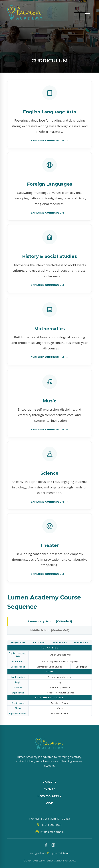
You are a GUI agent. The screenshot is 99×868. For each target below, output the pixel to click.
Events (50, 789)
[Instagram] (53, 846)
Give (50, 803)
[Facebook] (46, 846)
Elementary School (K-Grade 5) (50, 621)
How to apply (49, 796)
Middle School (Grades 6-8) (49, 630)
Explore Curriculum (47, 140)
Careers (49, 782)
